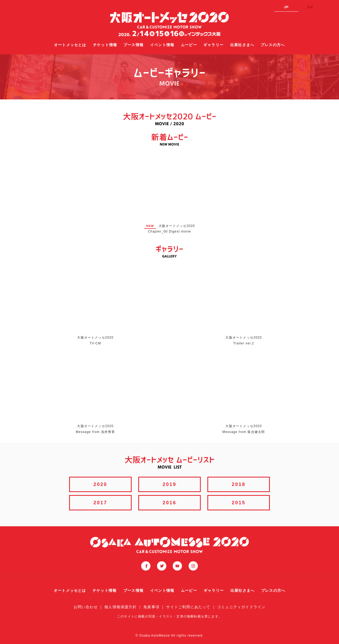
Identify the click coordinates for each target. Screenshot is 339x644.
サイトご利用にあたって (188, 607)
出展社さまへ (242, 45)
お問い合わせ (86, 607)
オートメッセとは (70, 45)
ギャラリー (213, 45)
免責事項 (151, 607)
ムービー (189, 45)
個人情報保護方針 (121, 607)
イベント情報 (162, 45)
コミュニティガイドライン (241, 607)
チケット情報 (105, 45)
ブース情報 (133, 45)
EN (310, 7)
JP (286, 7)
